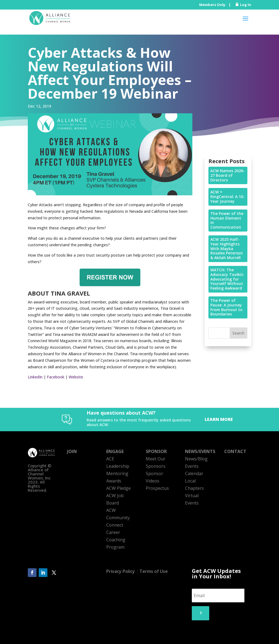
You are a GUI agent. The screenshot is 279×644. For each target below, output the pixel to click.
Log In (246, 5)
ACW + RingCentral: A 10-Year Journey (228, 197)
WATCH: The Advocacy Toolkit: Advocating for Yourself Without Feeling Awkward (227, 279)
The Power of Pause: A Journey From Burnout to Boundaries (226, 307)
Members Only (212, 5)
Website (76, 377)
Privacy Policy (121, 571)
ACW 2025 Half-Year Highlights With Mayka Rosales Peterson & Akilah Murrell (227, 248)
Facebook (56, 377)
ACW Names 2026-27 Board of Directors (228, 175)
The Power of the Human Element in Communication (227, 220)
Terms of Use (154, 571)
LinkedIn (35, 377)
